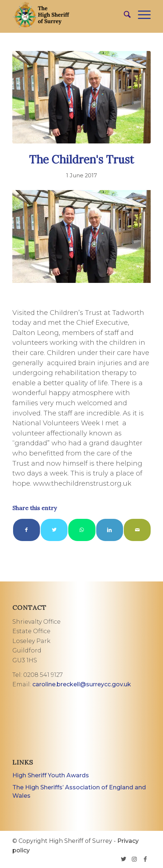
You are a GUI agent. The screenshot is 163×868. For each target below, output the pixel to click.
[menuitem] (124, 15)
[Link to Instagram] (134, 859)
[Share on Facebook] (27, 530)
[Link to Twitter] (123, 859)
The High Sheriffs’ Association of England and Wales (79, 792)
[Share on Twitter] (54, 530)
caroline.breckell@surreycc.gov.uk (82, 684)
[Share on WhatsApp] (82, 530)
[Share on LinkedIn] (110, 530)
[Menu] (141, 15)
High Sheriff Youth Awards (51, 775)
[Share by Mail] (137, 530)
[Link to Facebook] (145, 859)
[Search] (124, 15)
